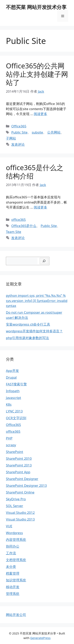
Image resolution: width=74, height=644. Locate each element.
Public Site (19, 132)
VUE (9, 526)
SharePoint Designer (22, 479)
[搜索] (44, 261)
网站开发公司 (16, 615)
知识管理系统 (16, 580)
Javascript (14, 398)
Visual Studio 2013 (20, 519)
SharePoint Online (20, 492)
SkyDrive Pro (16, 499)
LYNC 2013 (14, 411)
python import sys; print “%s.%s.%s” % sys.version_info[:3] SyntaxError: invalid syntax (37, 301)
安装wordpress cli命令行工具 (28, 324)
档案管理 (13, 573)
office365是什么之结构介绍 (35, 172)
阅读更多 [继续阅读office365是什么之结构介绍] (40, 207)
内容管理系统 (16, 540)
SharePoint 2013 (19, 465)
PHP (9, 438)
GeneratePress (40, 638)
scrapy (11, 445)
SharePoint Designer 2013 (26, 485)
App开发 (12, 371)
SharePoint (15, 452)
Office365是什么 (24, 226)
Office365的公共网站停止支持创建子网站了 (37, 74)
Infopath (13, 391)
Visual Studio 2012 (20, 513)
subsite (37, 132)
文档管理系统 (16, 560)
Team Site (14, 232)
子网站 (11, 138)
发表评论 (18, 144)
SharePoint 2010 (19, 458)
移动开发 (13, 587)
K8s (9, 404)
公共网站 (54, 132)
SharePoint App (18, 472)
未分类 (11, 567)
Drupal (11, 377)
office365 (18, 220)
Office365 (19, 126)
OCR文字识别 (16, 418)
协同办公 (13, 546)
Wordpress (14, 533)
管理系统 (13, 594)
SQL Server (15, 506)
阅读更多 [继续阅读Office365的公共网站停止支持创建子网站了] (40, 114)
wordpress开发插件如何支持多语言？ (34, 331)
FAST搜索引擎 (16, 384)
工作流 (11, 553)
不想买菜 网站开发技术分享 (36, 7)
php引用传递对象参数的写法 (27, 338)
